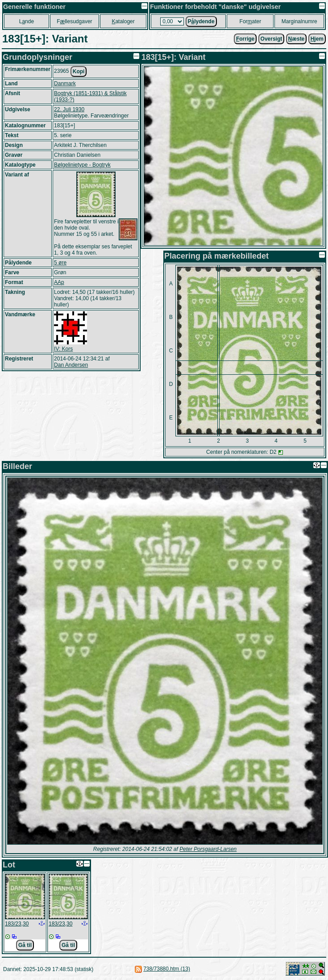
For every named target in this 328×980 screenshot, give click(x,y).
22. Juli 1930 (69, 109)
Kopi (79, 71)
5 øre (60, 263)
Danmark (65, 84)
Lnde (27, 21)
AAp (59, 282)
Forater (251, 21)
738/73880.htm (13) (167, 969)
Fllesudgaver (74, 21)
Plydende (201, 21)
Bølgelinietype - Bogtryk (82, 165)
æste (297, 39)
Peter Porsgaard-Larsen (208, 849)
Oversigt (272, 39)
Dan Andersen (71, 365)
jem (317, 39)
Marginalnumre (299, 21)
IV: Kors (63, 349)
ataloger (123, 21)
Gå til (25, 945)
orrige (245, 39)
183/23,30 (17, 924)
